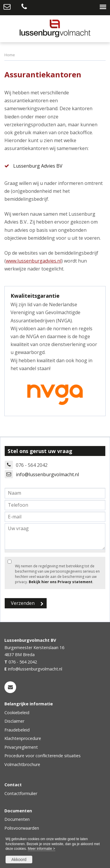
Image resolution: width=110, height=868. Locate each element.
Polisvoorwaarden (22, 828)
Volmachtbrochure (22, 764)
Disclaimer (14, 721)
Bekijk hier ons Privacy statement (61, 582)
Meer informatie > (42, 849)
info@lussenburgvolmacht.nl (47, 474)
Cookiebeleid (17, 713)
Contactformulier (21, 793)
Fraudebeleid (17, 730)
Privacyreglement (21, 747)
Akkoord (19, 860)
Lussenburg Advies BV (38, 166)
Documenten (17, 819)
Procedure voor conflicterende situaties (43, 756)
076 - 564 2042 (23, 662)
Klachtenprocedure (23, 738)
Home (10, 55)
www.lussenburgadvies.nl (34, 261)
